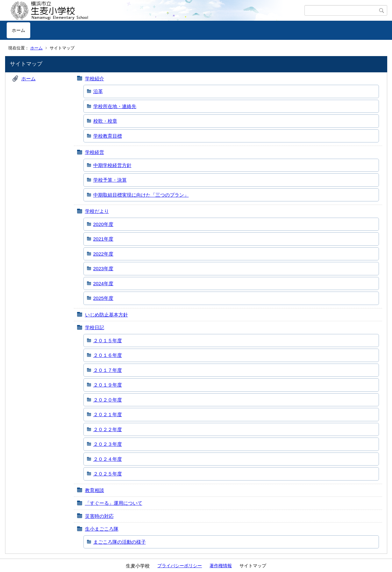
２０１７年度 (108, 370)
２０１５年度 (108, 340)
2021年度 (103, 239)
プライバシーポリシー (180, 566)
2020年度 (103, 224)
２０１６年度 (108, 355)
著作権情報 (221, 566)
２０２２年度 (108, 429)
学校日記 (95, 327)
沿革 (98, 91)
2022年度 (103, 254)
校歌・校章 (105, 121)
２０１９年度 (108, 385)
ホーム (18, 30)
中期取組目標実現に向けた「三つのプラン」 (141, 195)
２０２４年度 (108, 459)
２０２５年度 (108, 474)
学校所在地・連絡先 (115, 106)
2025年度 (103, 298)
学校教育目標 (108, 136)
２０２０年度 (108, 400)
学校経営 (95, 152)
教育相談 (95, 490)
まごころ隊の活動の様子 (120, 542)
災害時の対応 (99, 516)
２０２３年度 (108, 444)
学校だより (97, 211)
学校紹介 (95, 79)
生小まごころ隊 (102, 529)
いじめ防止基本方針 (107, 315)
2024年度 (103, 283)
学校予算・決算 (110, 180)
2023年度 (103, 268)
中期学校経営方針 (112, 165)
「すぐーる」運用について (114, 503)
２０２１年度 (108, 414)
